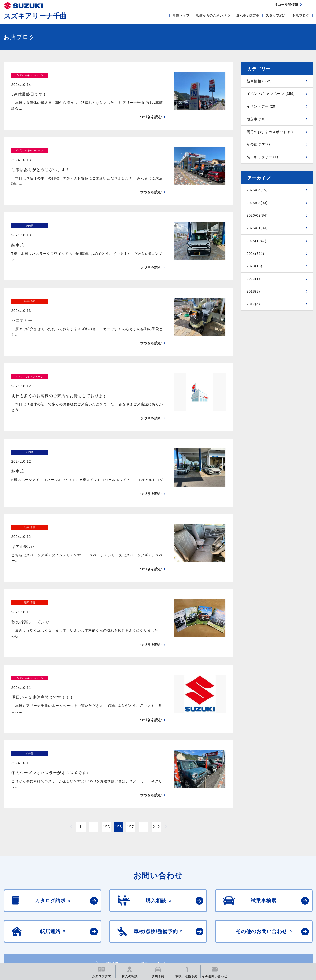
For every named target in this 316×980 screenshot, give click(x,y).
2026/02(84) (257, 215)
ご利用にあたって (16, 904)
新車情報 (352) (259, 81)
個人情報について (52, 904)
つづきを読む (151, 107)
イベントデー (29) (262, 106)
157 (131, 732)
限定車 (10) (256, 119)
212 (156, 732)
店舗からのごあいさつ (213, 15)
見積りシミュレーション (90, 927)
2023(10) (254, 266)
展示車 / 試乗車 (248, 15)
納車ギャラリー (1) (262, 157)
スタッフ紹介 (276, 15)
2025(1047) (257, 241)
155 (107, 732)
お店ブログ (301, 15)
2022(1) (253, 279)
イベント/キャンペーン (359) (271, 94)
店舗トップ (181, 15)
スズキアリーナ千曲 (35, 16)
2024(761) (256, 254)
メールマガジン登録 (151, 927)
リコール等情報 (212, 927)
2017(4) (253, 304)
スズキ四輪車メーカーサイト (29, 927)
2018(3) (253, 291)
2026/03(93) (257, 203)
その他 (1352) (258, 144)
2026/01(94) (257, 228)
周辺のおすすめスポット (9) (270, 132)
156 (119, 732)
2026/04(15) (257, 190)
